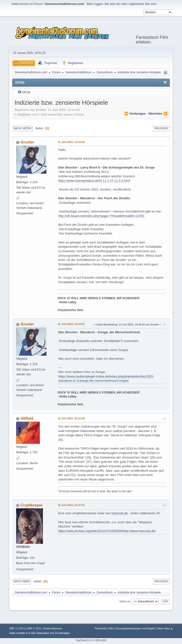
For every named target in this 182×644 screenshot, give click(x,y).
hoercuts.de (120, 513)
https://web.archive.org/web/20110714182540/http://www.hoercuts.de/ (107, 531)
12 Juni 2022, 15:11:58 (71, 418)
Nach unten (22, 128)
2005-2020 (101, 640)
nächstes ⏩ (158, 114)
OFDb (26, 92)
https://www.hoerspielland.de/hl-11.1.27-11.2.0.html (94, 181)
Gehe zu (125, 601)
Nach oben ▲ (165, 628)
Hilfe (111, 628)
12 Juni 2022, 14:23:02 (71, 324)
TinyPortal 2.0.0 (84, 640)
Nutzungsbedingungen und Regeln (135, 628)
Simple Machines (53, 628)
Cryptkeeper (32, 505)
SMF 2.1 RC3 (17, 628)
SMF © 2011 (34, 628)
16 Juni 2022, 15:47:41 (71, 505)
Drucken (161, 128)
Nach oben (21, 581)
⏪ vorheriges (135, 114)
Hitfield (27, 418)
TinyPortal (100, 628)
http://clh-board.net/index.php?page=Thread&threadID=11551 (101, 216)
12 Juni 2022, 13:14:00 (71, 142)
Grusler (27, 142)
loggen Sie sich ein (107, 4)
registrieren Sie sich (142, 4)
